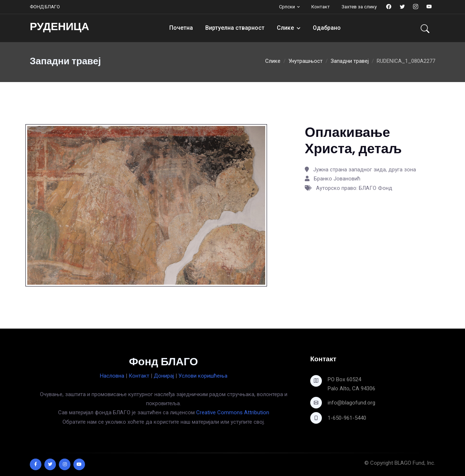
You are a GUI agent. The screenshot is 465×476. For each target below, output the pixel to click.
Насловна (112, 376)
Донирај (164, 376)
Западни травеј (350, 61)
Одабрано (327, 28)
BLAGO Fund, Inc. (415, 463)
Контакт (321, 7)
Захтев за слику (359, 7)
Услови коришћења (203, 376)
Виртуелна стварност (235, 28)
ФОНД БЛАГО (45, 7)
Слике (285, 28)
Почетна (181, 28)
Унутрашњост (306, 61)
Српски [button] (287, 7)
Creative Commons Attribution (233, 412)
